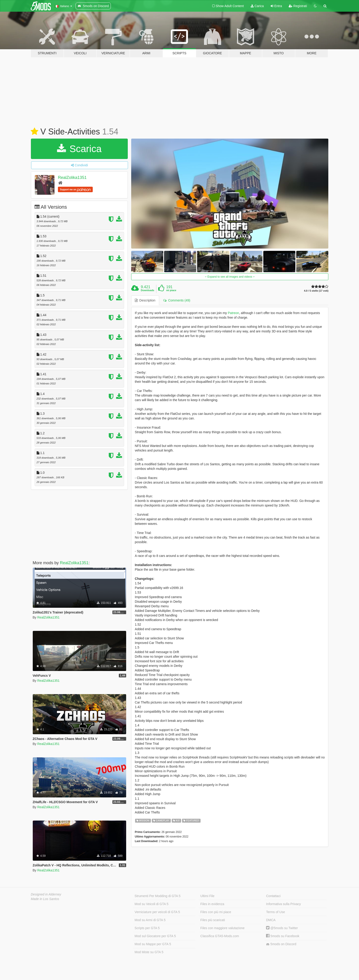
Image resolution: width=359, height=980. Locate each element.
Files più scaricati (213, 920)
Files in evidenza (212, 904)
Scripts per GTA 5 (147, 928)
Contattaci (273, 896)
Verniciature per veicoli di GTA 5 (157, 912)
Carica (257, 6)
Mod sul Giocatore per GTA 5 (155, 936)
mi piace (171, 290)
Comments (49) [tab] (177, 300)
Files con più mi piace (216, 912)
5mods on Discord (281, 944)
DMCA (271, 920)
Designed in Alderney (46, 894)
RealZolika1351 (72, 178)
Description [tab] (145, 300)
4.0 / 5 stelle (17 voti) (316, 291)
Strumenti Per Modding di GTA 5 (158, 896)
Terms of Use (275, 912)
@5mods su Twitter (282, 928)
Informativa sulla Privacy (283, 904)
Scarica (79, 149)
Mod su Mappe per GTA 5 (153, 944)
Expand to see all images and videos (230, 277)
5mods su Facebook (283, 936)
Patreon (233, 313)
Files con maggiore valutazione (222, 928)
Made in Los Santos (45, 899)
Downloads (148, 290)
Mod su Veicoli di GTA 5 (152, 904)
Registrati (298, 6)
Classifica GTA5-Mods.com (220, 936)
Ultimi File (207, 896)
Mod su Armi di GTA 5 (150, 920)
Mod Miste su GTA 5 (149, 952)
